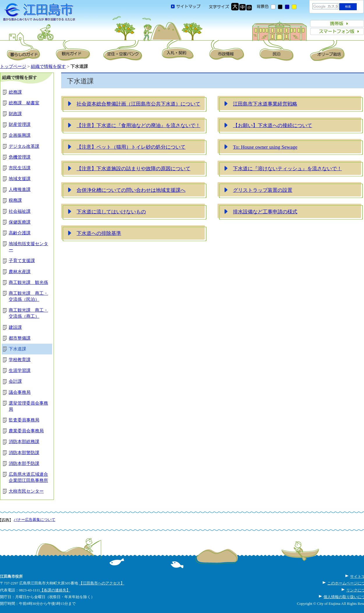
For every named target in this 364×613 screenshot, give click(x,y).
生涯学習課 (20, 370)
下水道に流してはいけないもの (111, 212)
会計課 (15, 381)
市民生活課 (20, 168)
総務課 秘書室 (24, 103)
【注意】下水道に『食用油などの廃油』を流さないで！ (138, 125)
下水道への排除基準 (99, 233)
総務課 (15, 92)
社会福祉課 (20, 211)
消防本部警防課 (24, 453)
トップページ (13, 66)
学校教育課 (20, 360)
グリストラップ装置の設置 (263, 190)
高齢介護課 (20, 233)
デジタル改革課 (24, 146)
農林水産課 (20, 272)
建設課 (15, 327)
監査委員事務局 (24, 420)
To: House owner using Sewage (265, 147)
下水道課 (17, 349)
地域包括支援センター (28, 247)
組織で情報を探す (48, 66)
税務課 (15, 200)
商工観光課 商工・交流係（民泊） (28, 296)
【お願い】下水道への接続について (273, 125)
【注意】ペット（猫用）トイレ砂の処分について (131, 147)
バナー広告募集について (35, 520)
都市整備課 (20, 338)
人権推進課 (20, 189)
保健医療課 (20, 222)
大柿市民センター (26, 491)
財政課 (15, 114)
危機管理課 (20, 157)
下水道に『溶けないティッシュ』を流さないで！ (287, 168)
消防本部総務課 (24, 442)
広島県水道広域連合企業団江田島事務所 (28, 477)
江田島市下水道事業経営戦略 (265, 104)
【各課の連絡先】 (55, 590)
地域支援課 (20, 179)
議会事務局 (20, 392)
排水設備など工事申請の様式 (265, 212)
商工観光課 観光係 (28, 282)
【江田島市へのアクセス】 (102, 583)
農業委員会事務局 (26, 431)
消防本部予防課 (24, 463)
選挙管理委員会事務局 (28, 406)
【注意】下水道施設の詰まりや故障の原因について (134, 168)
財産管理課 (20, 124)
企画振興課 (20, 135)
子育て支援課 (22, 261)
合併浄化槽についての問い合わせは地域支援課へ (131, 190)
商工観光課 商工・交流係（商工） (28, 313)
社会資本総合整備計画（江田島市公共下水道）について (138, 104)
